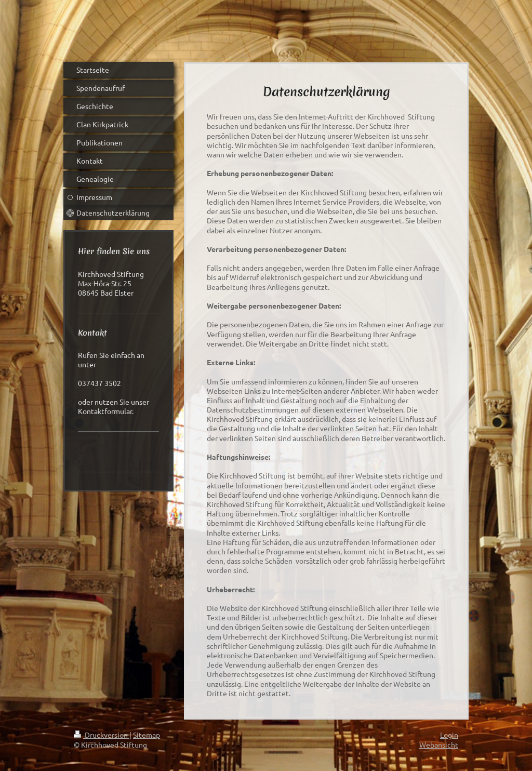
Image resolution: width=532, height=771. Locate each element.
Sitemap (147, 735)
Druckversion (102, 735)
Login (449, 735)
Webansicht (439, 745)
